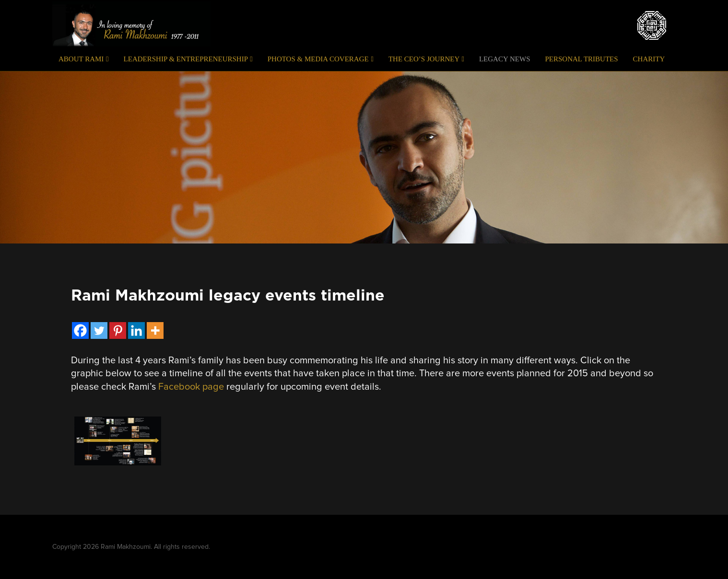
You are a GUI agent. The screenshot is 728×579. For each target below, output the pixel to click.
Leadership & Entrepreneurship (188, 59)
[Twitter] (99, 330)
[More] (155, 330)
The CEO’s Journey (426, 59)
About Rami (84, 59)
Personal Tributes (581, 59)
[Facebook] (80, 330)
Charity (649, 59)
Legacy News (505, 59)
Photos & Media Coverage (321, 59)
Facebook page (191, 387)
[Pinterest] (118, 330)
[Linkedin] (136, 330)
